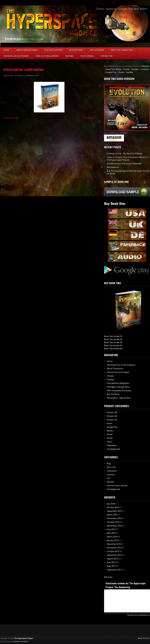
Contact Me (106, 56)
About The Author (115, 369)
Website (146, 66)
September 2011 (114, 570)
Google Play (111, 72)
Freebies (111, 380)
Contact (110, 376)
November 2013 (114, 548)
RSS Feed (108, 577)
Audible (130, 72)
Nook (109, 442)
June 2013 (111, 562)
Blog (109, 464)
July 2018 (111, 504)
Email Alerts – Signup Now (119, 398)
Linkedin (145, 69)
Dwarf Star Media (113, 69)
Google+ (135, 69)
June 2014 (111, 529)
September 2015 (114, 511)
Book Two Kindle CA (113, 346)
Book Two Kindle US (113, 336)
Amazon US (112, 420)
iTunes (121, 72)
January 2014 (113, 540)
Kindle (110, 438)
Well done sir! (113, 167)
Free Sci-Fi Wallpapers (47, 56)
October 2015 (113, 507)
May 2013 (111, 566)
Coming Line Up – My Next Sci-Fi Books (125, 154)
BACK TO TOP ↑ (144, 638)
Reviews (69, 56)
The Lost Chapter (53, 50)
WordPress (17, 642)
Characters (112, 471)
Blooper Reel (76, 50)
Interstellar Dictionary (16, 56)
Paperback (112, 445)
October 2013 (113, 551)
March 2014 (112, 537)
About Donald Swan (27, 50)
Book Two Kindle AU (113, 349)
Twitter (126, 69)
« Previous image (11, 118)
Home (6, 50)
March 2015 (112, 515)
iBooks (110, 431)
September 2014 (114, 526)
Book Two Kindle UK (113, 339)
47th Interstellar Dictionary (119, 391)
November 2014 (114, 518)
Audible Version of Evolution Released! (124, 164)
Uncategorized (113, 449)
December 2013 (114, 544)
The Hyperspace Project (23, 638)
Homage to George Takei (118, 387)
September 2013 (114, 555)
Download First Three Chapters (121, 365)
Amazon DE (112, 412)
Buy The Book (97, 50)
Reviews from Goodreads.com (139, 615)
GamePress (25, 642)
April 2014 (111, 533)
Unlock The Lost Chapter (118, 372)
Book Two (111, 467)
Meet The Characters (122, 50)
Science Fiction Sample (117, 486)
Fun (109, 478)
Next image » (89, 118)
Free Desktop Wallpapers (118, 383)
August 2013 (112, 559)
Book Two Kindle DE (113, 342)
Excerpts (111, 475)
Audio (110, 423)
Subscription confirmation (23, 69)
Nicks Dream (87, 56)
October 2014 (113, 522)
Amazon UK (112, 416)
